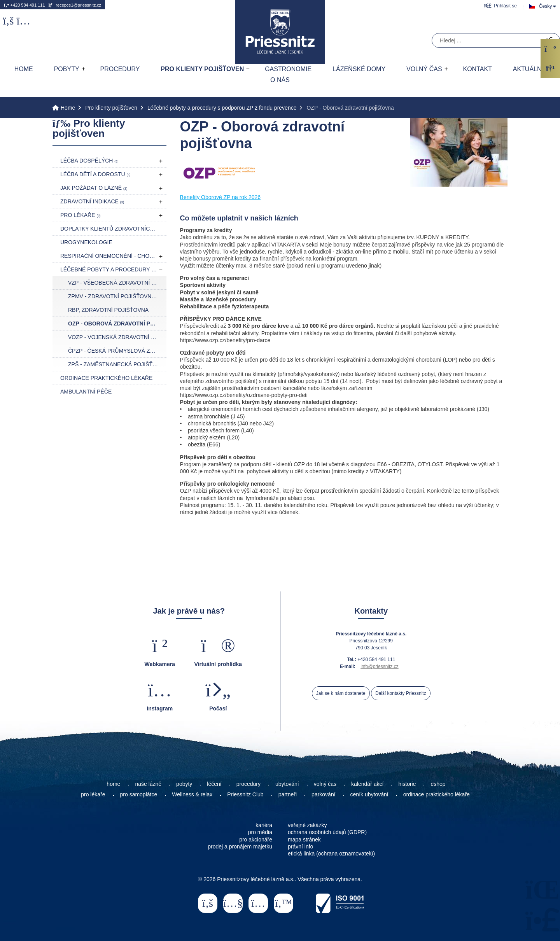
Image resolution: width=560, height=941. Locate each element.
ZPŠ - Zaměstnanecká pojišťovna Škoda (117, 364)
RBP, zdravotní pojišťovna (108, 310)
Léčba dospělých (89, 161)
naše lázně (148, 784)
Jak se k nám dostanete (341, 693)
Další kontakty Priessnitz (401, 693)
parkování (323, 794)
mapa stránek (304, 840)
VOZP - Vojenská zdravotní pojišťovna (117, 337)
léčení (214, 784)
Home (280, 32)
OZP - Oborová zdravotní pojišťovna (117, 324)
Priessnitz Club (245, 794)
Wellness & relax (192, 794)
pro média (260, 832)
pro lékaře (93, 794)
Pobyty (67, 69)
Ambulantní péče (86, 392)
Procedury (120, 69)
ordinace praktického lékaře (437, 794)
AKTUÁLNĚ (529, 69)
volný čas (325, 784)
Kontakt (477, 69)
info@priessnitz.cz (380, 666)
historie (407, 784)
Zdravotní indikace (92, 201)
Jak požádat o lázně (94, 188)
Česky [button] (545, 6)
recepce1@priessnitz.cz (75, 5)
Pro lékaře (80, 215)
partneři (288, 794)
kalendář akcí (367, 784)
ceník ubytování (369, 794)
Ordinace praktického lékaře (106, 378)
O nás (280, 80)
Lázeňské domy (359, 69)
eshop (438, 784)
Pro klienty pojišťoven (202, 69)
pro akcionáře (256, 840)
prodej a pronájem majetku (240, 847)
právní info (300, 847)
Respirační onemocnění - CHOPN (111, 256)
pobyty (184, 784)
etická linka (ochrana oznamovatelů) (331, 854)
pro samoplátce (139, 794)
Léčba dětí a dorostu (95, 174)
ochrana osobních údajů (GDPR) (327, 832)
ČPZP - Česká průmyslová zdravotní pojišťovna (117, 351)
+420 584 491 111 (24, 5)
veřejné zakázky (307, 825)
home (113, 784)
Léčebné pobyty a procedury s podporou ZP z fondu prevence (222, 108)
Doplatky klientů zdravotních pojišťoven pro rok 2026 (113, 229)
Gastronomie (288, 69)
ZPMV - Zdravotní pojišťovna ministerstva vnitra (117, 296)
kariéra (264, 825)
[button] (500, 6)
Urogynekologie (86, 242)
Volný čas (424, 69)
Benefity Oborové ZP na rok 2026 (220, 197)
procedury (248, 784)
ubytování (287, 784)
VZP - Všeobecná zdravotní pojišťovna (117, 283)
